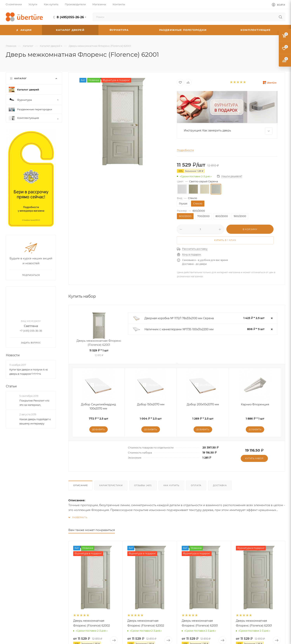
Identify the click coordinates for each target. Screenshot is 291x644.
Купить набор (254, 458)
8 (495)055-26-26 (70, 17)
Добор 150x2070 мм (151, 404)
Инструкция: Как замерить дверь (228, 131)
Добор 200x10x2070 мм (203, 404)
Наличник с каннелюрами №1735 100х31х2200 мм (179, 329)
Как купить (171, 485)
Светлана (31, 326)
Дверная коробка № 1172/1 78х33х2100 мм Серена (179, 318)
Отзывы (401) (143, 485)
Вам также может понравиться (92, 530)
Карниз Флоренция (255, 404)
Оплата (196, 485)
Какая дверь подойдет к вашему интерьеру (35, 421)
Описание (80, 485)
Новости (13, 355)
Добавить (99, 430)
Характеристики (111, 485)
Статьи (11, 386)
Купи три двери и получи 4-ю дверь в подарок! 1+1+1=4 (29, 372)
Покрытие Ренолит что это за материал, (34, 403)
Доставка (220, 485)
